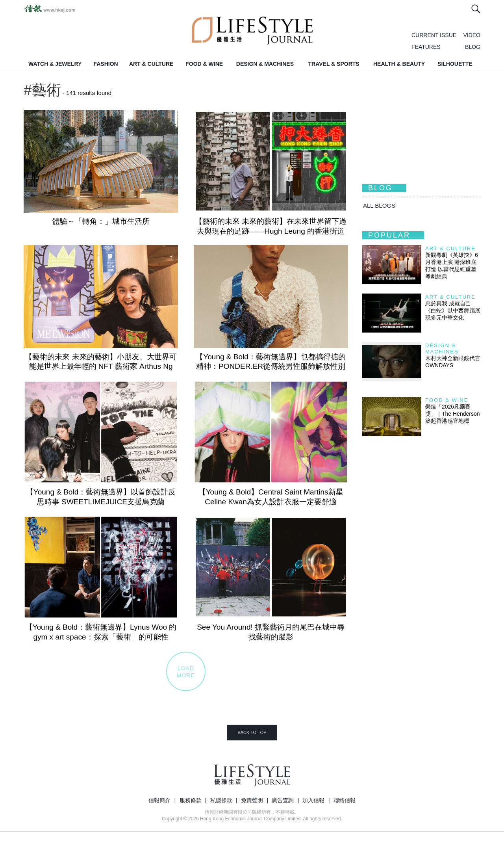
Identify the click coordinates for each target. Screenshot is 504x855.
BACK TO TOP (252, 732)
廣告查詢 (283, 800)
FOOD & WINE (204, 64)
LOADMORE (186, 672)
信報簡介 (159, 800)
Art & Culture (450, 248)
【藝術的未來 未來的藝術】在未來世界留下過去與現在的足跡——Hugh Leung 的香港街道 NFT (271, 231)
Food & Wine (447, 400)
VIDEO (472, 35)
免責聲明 (252, 800)
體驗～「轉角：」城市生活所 (101, 221)
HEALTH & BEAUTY (399, 64)
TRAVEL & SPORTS (334, 64)
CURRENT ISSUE (434, 35)
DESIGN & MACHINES (265, 64)
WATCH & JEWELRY (55, 64)
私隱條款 (221, 800)
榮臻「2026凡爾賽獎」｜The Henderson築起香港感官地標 (453, 414)
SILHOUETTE (455, 64)
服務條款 (191, 800)
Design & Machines (442, 349)
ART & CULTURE (151, 64)
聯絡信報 (345, 800)
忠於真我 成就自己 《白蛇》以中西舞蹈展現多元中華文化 (453, 310)
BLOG (473, 47)
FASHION (106, 64)
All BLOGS (379, 205)
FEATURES (426, 47)
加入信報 (313, 800)
